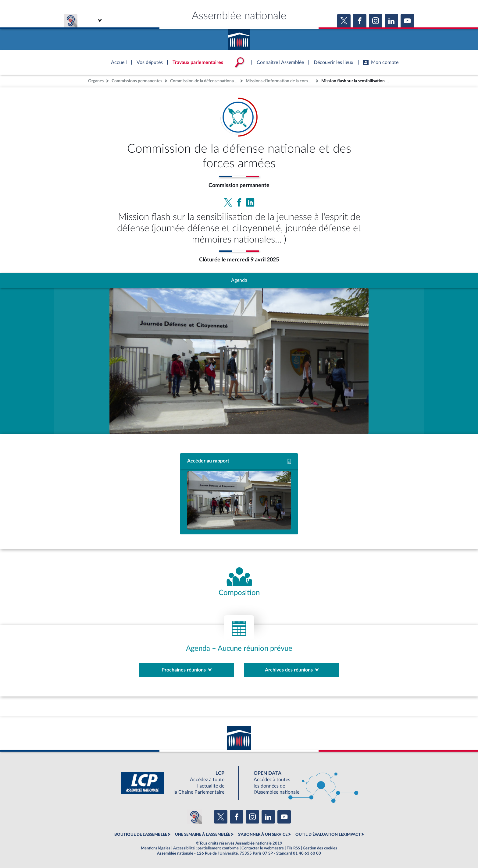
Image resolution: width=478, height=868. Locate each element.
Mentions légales (156, 848)
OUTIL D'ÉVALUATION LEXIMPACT (328, 834)
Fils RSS (293, 848)
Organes (96, 81)
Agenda (239, 280)
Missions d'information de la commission (280, 81)
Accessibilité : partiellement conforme (206, 848)
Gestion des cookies (320, 848)
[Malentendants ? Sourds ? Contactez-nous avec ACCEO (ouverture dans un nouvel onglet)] (194, 817)
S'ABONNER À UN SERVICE (263, 834)
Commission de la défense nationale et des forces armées (205, 81)
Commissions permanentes (137, 81)
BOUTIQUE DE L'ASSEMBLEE (141, 834)
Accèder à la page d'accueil (239, 37)
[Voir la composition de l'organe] (239, 582)
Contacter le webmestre (263, 848)
